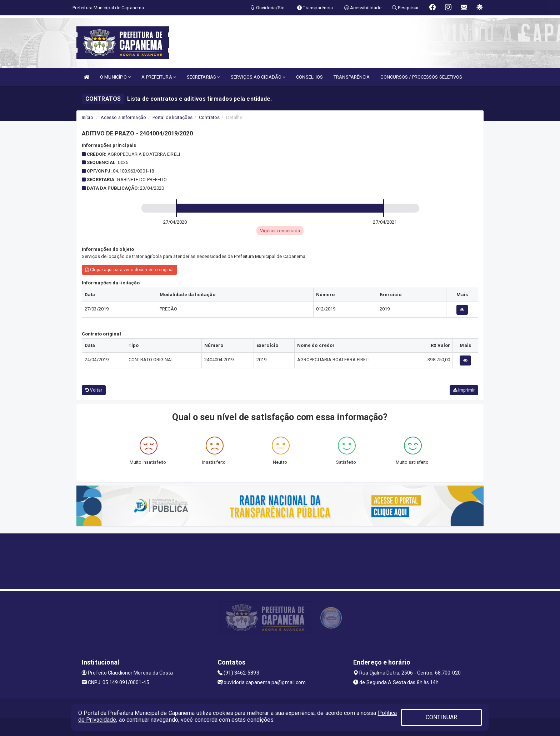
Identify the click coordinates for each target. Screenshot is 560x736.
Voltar (94, 390)
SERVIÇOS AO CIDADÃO (258, 77)
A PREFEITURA (159, 77)
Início (87, 117)
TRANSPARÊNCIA (352, 77)
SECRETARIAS (203, 77)
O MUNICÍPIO (115, 77)
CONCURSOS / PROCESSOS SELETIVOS (421, 77)
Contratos (209, 117)
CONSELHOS (309, 77)
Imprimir (464, 390)
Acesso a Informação (123, 117)
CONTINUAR (441, 717)
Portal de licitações (172, 117)
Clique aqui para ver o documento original (129, 270)
